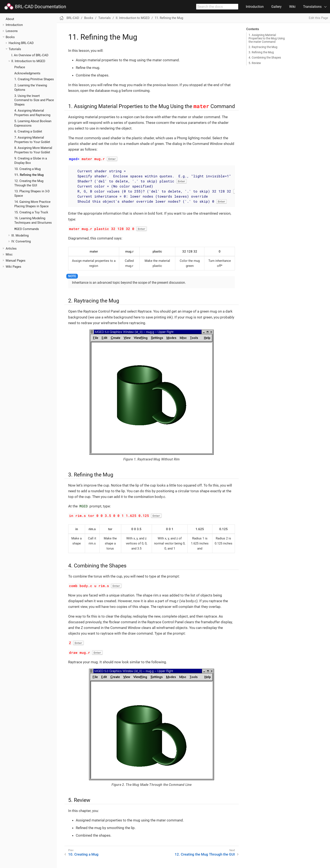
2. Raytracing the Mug (263, 47)
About (10, 19)
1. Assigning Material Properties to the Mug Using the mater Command (267, 38)
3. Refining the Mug (261, 52)
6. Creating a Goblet (28, 131)
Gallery (276, 7)
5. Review (255, 63)
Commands (27, 229)
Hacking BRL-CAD (21, 43)
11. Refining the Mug (29, 175)
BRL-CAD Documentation (35, 7)
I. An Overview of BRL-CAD (30, 55)
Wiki (292, 7)
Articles (11, 249)
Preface (20, 67)
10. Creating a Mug (27, 169)
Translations (312, 7)
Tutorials (15, 49)
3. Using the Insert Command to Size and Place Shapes (34, 100)
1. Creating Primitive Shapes (34, 79)
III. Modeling (20, 235)
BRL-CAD (73, 18)
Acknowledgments (27, 73)
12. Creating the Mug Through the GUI (205, 854)
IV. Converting (21, 241)
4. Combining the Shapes (265, 58)
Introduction (255, 7)
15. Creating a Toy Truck (31, 212)
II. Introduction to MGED (28, 61)
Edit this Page (318, 18)
